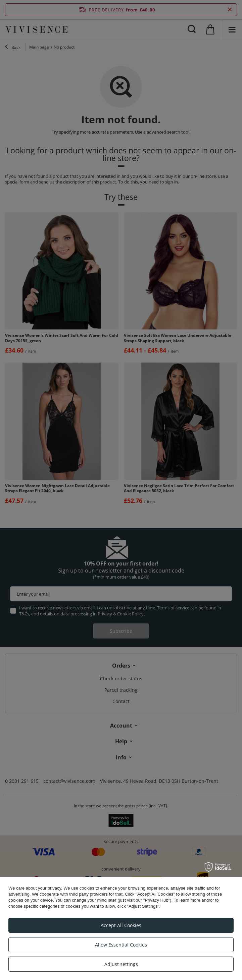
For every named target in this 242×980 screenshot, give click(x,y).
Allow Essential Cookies (121, 945)
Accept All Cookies (121, 925)
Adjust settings (121, 964)
